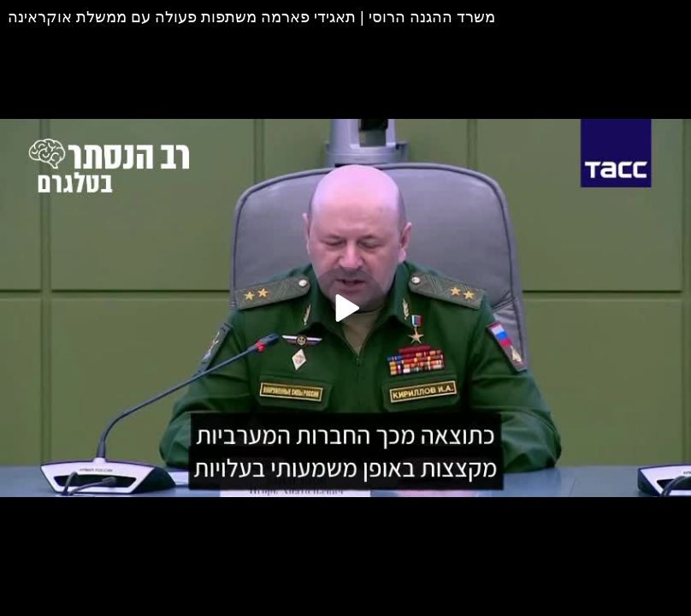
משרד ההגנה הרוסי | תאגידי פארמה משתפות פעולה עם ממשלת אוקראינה (251, 17)
